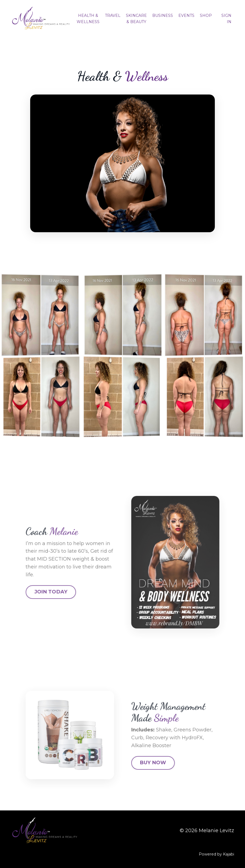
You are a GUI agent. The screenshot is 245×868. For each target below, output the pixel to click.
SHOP (206, 15)
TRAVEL (113, 15)
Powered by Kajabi (216, 854)
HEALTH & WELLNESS (88, 18)
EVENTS (186, 15)
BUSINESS (163, 15)
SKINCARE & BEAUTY (136, 18)
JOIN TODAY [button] (30, 592)
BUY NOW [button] (174, 763)
